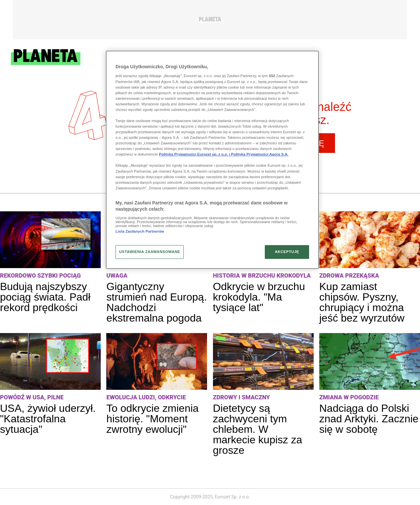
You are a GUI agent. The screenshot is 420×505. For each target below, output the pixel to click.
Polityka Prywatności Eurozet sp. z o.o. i (195, 154)
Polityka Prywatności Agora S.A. (260, 154)
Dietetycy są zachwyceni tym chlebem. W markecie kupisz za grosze (258, 429)
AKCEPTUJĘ (287, 252)
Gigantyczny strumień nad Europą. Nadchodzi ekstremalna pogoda (157, 302)
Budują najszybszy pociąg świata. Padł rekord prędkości (45, 297)
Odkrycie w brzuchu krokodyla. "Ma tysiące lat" (259, 297)
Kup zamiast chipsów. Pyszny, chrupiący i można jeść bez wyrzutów (362, 302)
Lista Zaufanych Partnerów (140, 231)
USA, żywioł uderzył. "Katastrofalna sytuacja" (48, 419)
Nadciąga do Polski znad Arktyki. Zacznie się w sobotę (369, 419)
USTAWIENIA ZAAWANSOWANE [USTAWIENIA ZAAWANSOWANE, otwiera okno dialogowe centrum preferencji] (150, 252)
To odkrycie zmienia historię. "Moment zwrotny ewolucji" (152, 419)
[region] (212, 160)
